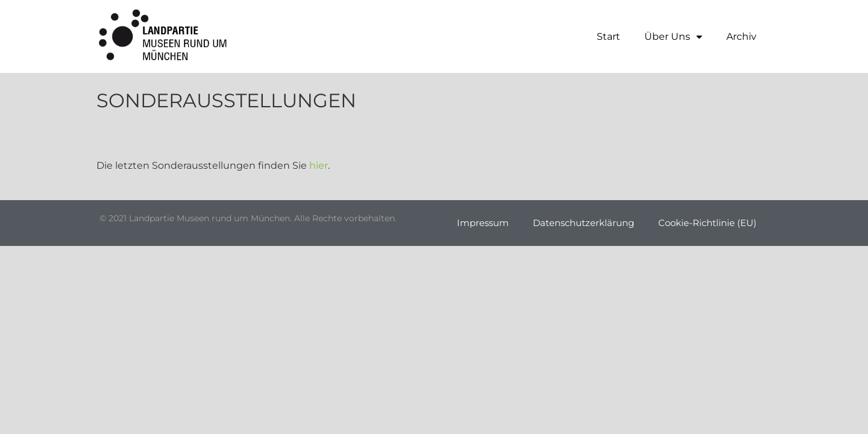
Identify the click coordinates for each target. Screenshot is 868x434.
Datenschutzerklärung (583, 223)
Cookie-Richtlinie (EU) (707, 223)
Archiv (741, 36)
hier (319, 165)
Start (609, 36)
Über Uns (673, 37)
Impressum (483, 223)
